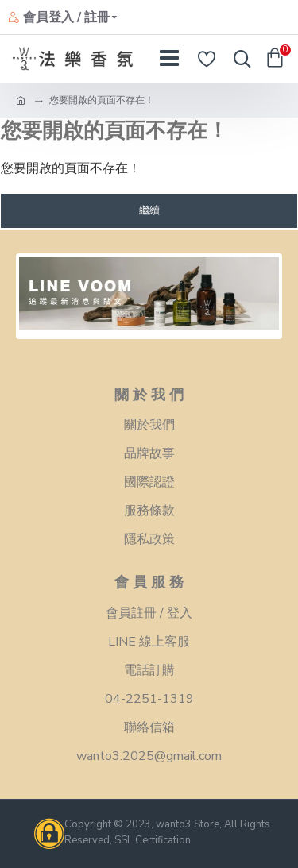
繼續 (149, 210)
